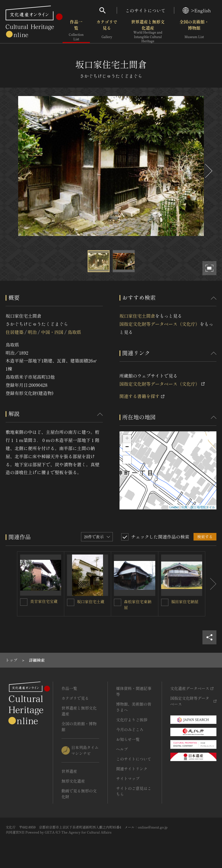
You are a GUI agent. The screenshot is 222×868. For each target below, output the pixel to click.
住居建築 (15, 332)
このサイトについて (145, 10)
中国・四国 (52, 332)
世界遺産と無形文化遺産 (148, 31)
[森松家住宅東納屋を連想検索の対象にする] (118, 602)
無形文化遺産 (73, 781)
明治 (32, 332)
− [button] (127, 447)
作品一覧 (76, 31)
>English (197, 10)
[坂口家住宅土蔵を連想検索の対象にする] (71, 602)
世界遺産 (69, 771)
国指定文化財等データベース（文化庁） (160, 324)
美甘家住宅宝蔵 (44, 601)
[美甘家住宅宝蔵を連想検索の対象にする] (24, 602)
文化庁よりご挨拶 (132, 720)
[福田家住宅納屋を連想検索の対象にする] (165, 602)
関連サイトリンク (132, 769)
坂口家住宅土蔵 (91, 602)
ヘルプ (122, 749)
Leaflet (174, 507)
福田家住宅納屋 (185, 602)
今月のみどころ (130, 729)
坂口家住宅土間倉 (137, 316)
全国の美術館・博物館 (194, 31)
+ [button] (127, 439)
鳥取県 (74, 332)
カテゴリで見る (107, 31)
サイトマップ (128, 778)
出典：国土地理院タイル (198, 507)
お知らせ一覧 (128, 739)
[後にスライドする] (208, 171)
